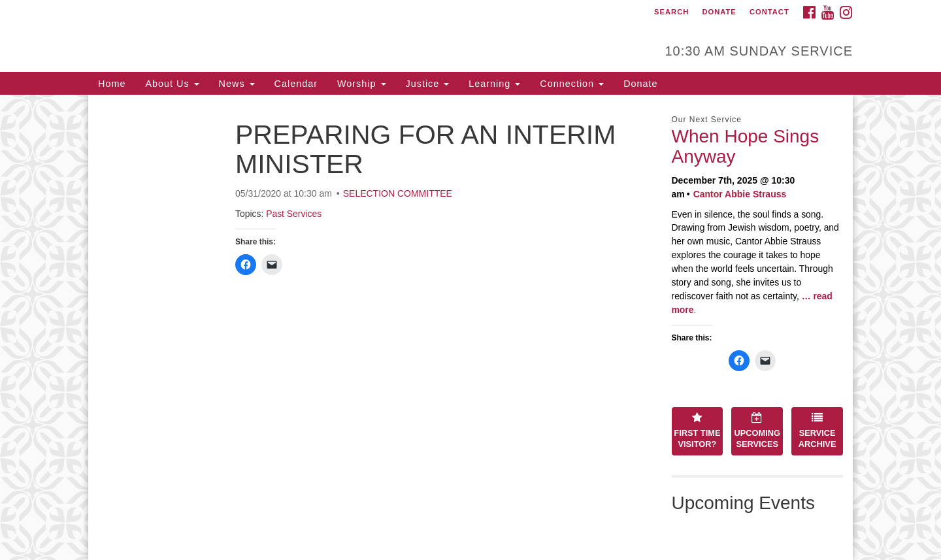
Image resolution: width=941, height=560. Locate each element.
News (237, 84)
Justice (428, 84)
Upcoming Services (757, 431)
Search (671, 12)
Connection (572, 84)
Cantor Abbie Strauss (740, 194)
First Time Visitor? (697, 431)
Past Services (294, 214)
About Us (172, 84)
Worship (362, 84)
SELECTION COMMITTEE (398, 193)
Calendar (296, 84)
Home (112, 84)
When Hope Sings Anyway (746, 146)
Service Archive (817, 431)
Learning (494, 84)
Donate (719, 12)
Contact (769, 12)
